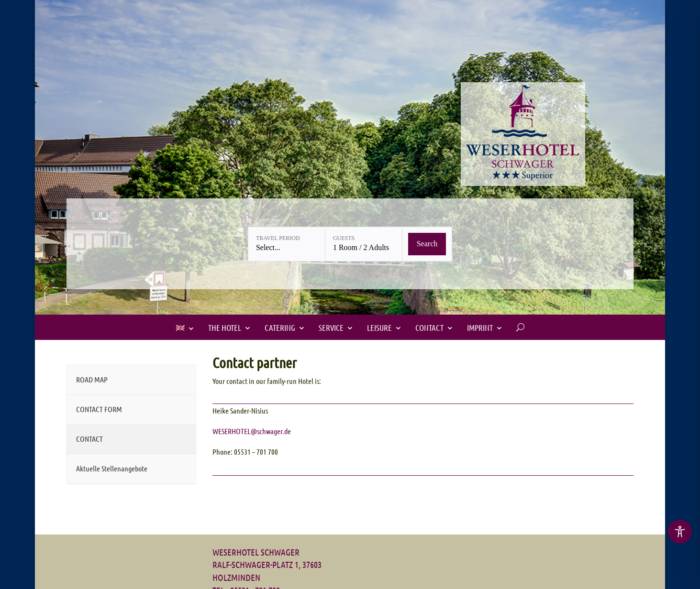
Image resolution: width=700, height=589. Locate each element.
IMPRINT (480, 327)
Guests (344, 238)
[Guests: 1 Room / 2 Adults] (364, 244)
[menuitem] (185, 328)
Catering (280, 327)
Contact (429, 327)
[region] (680, 532)
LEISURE (379, 327)
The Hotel (225, 327)
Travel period (278, 238)
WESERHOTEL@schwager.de (252, 431)
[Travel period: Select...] (287, 244)
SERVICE (331, 327)
